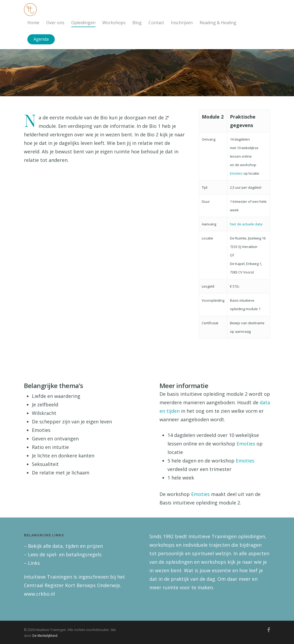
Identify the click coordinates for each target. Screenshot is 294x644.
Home (33, 23)
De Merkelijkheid (45, 636)
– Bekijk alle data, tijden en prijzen (63, 546)
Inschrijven (182, 23)
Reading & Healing (218, 23)
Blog (137, 23)
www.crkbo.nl (39, 594)
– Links (32, 563)
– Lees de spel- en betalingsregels (63, 554)
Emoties (236, 173)
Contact (156, 23)
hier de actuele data (246, 224)
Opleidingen (83, 23)
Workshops (114, 23)
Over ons (55, 23)
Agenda (41, 39)
